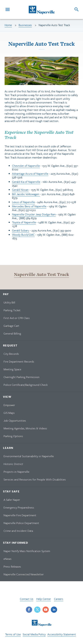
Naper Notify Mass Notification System (27, 551)
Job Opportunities (15, 421)
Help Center (44, 599)
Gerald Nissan (20, 190)
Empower (9, 405)
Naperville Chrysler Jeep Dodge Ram (34, 214)
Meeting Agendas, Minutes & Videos (25, 428)
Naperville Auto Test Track (41, 274)
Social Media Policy (34, 634)
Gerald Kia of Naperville (26, 182)
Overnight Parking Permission (22, 377)
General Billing (12, 334)
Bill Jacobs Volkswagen (26, 194)
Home (8, 25)
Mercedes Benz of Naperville (29, 206)
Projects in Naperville (16, 472)
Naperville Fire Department (20, 515)
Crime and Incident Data (18, 531)
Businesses (25, 25)
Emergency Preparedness (19, 508)
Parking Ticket (12, 310)
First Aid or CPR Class (17, 318)
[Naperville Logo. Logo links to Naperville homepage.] (41, 10)
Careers (59, 599)
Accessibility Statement (62, 634)
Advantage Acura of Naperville (30, 174)
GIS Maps (9, 413)
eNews (8, 559)
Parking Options (13, 436)
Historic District (13, 464)
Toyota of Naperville (24, 222)
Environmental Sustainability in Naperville (29, 456)
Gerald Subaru (21, 230)
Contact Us (27, 599)
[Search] (76, 10)
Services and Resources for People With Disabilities (35, 480)
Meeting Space (12, 369)
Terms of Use (13, 634)
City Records (11, 354)
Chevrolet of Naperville (26, 166)
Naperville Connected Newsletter (24, 574)
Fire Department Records (19, 362)
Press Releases (12, 567)
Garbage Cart (11, 326)
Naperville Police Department (21, 523)
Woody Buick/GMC (23, 235)
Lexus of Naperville (23, 202)
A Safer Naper (12, 500)
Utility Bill (9, 303)
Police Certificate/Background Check (26, 385)
